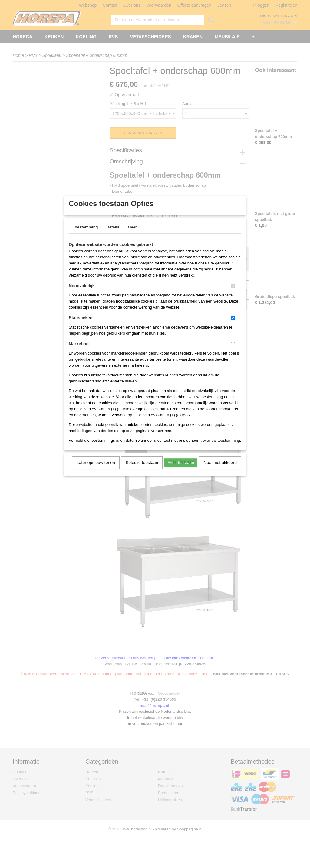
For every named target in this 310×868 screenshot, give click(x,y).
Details (113, 235)
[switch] (233, 294)
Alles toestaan (181, 470)
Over (132, 235)
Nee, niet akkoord (220, 470)
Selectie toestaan (142, 470)
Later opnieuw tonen (96, 470)
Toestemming (85, 235)
